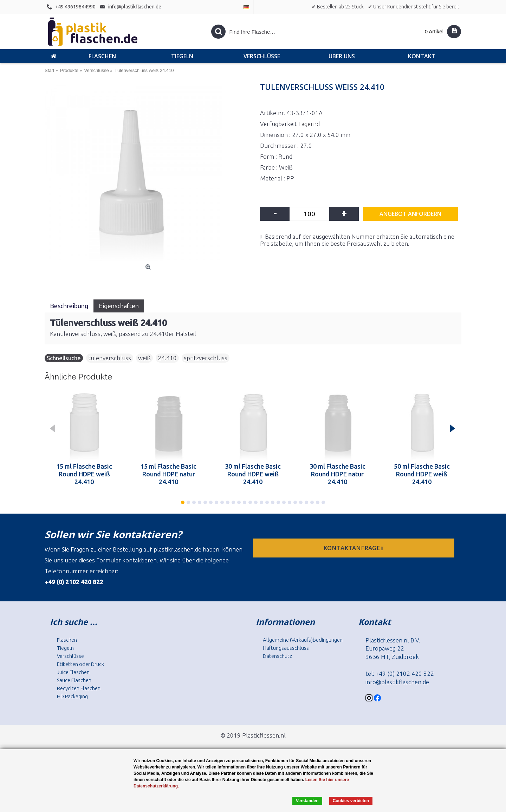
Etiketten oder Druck (80, 664)
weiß (144, 358)
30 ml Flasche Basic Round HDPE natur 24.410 (338, 474)
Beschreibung (69, 306)
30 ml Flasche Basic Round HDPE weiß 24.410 (253, 474)
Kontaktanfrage (354, 548)
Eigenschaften (119, 306)
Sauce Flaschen (74, 680)
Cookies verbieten (351, 801)
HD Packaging (72, 696)
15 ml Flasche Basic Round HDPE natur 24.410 (168, 474)
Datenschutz (277, 656)
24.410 (167, 358)
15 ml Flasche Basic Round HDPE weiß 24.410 (84, 474)
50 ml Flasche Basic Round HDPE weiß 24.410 (422, 474)
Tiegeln (65, 648)
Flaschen (67, 640)
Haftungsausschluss (286, 648)
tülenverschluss (110, 358)
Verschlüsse (70, 656)
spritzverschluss (206, 358)
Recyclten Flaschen (79, 688)
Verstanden (307, 801)
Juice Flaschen (73, 672)
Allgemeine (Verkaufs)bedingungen (303, 640)
